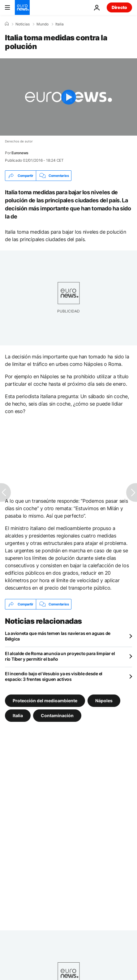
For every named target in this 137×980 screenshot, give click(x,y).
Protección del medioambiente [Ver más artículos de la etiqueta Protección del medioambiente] (45, 701)
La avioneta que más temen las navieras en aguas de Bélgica (58, 636)
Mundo (43, 24)
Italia (60, 24)
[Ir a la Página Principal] (22, 7)
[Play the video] (68, 97)
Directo (119, 7)
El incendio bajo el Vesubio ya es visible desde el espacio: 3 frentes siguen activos (54, 676)
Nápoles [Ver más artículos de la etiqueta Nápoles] (104, 701)
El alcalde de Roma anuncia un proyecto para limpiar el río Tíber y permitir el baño (60, 656)
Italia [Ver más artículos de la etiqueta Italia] (18, 715)
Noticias (23, 24)
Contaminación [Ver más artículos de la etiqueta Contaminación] (57, 715)
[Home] (7, 24)
